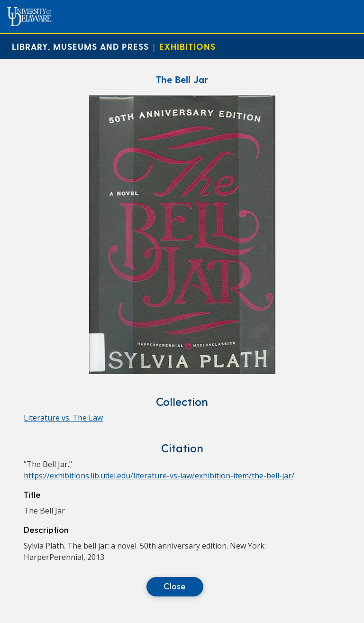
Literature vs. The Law (63, 418)
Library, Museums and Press (80, 46)
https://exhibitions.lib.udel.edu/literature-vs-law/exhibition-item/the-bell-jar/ (159, 476)
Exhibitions (187, 46)
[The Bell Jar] (182, 371)
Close (175, 586)
